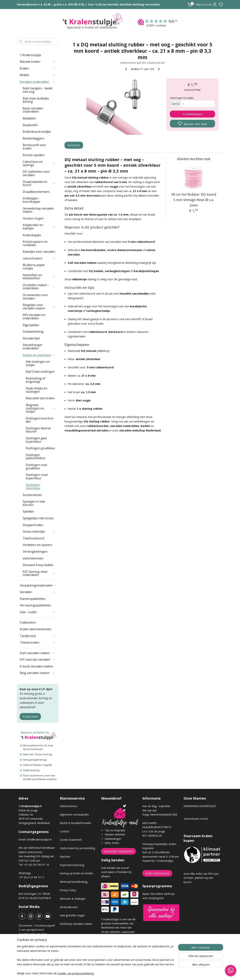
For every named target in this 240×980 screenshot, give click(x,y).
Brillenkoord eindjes (37, 132)
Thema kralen (37, 642)
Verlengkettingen (35, 552)
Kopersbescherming (72, 865)
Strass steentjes (39, 531)
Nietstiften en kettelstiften (39, 277)
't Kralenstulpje (30, 55)
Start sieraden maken (37, 653)
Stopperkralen (33, 525)
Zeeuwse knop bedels (38, 565)
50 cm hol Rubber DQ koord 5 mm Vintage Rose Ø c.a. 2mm (194, 200)
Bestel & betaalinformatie (75, 823)
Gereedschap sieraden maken (38, 210)
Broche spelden (34, 155)
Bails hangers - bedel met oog (37, 90)
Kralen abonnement (157, 873)
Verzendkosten (69, 907)
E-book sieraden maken (36, 666)
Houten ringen (33, 218)
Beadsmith (30, 125)
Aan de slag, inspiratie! (156, 806)
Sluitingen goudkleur (40, 448)
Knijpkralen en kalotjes (39, 227)
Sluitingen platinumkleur (36, 457)
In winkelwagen (192, 114)
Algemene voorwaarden (74, 815)
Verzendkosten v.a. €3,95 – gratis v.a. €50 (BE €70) (51, 4)
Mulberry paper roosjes (34, 267)
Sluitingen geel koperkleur (36, 440)
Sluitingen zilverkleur (33, 486)
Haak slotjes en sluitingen (36, 390)
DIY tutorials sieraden (37, 660)
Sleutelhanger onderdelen (33, 347)
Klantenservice (69, 806)
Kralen (37, 68)
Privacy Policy (68, 890)
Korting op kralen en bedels (76, 873)
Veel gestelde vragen (72, 915)
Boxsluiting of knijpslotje (36, 380)
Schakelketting (33, 332)
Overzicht (74, 145)
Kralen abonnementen (36, 629)
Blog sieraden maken (37, 673)
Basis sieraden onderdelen (33, 110)
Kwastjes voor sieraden (39, 252)
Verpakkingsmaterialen (38, 585)
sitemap (133, 973)
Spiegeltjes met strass (38, 518)
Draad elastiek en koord (39, 183)
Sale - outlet (37, 612)
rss (141, 973)
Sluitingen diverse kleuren (38, 430)
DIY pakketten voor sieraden (36, 173)
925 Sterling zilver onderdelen (39, 573)
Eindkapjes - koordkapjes (31, 200)
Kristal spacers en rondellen (35, 243)
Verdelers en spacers (37, 545)
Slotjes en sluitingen (39, 355)
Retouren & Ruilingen (73, 899)
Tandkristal (37, 636)
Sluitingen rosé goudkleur (36, 467)
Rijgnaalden (31, 325)
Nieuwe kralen (37, 62)
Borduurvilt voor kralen (34, 147)
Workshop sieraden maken (76, 924)
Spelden (28, 511)
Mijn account (206, 5)
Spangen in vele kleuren (34, 503)
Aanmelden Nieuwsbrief (118, 851)
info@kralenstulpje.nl (39, 839)
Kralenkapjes (32, 235)
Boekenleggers (33, 138)
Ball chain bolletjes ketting (36, 100)
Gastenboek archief (196, 819)
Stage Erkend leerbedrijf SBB (160, 815)
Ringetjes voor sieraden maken (39, 307)
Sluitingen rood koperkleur (37, 476)
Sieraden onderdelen (37, 82)
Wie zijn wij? (150, 810)
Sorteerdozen (32, 495)
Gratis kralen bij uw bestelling (77, 848)
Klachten (65, 857)
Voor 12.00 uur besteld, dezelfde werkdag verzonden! (124, 4)
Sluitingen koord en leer (40, 420)
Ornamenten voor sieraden (35, 297)
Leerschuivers (39, 258)
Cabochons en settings (39, 163)
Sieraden (37, 592)
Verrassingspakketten (35, 605)
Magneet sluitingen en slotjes (40, 408)
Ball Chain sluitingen (40, 372)
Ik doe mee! (30, 716)
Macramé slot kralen (40, 398)
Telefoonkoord (33, 538)
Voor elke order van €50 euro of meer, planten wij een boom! (201, 878)
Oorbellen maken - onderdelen (39, 287)
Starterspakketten (33, 599)
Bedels (37, 75)
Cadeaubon (28, 622)
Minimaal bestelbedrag (74, 882)
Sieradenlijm (31, 338)
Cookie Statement (71, 840)
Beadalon (29, 118)
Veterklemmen (33, 558)
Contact (65, 831)
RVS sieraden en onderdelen (34, 317)
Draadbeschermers (36, 192)
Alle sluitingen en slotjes (38, 363)
